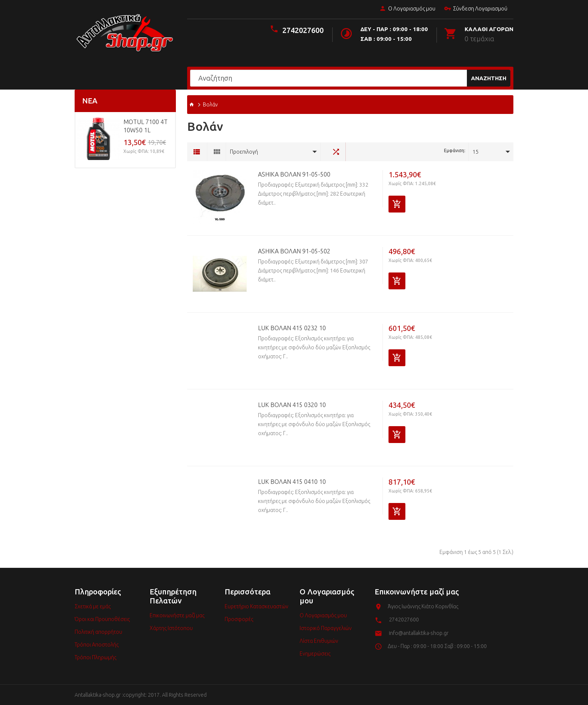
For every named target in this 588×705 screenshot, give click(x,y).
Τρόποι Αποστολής (97, 645)
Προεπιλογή (244, 152)
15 (475, 152)
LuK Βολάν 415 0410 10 (292, 482)
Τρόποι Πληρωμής (95, 657)
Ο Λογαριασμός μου (406, 9)
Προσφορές (239, 619)
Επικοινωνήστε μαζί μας (177, 615)
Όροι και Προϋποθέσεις (102, 619)
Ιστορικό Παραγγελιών (326, 628)
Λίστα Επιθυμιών (319, 641)
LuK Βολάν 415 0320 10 (292, 405)
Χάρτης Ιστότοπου (171, 628)
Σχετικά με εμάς (93, 606)
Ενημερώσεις (315, 654)
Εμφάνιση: (455, 150)
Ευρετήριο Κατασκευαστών (256, 606)
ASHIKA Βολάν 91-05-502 (294, 251)
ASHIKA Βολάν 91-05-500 (294, 174)
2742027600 (303, 30)
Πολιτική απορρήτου (98, 632)
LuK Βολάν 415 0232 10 (292, 328)
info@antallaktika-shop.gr (419, 633)
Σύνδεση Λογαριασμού (474, 9)
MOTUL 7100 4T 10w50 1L (145, 126)
